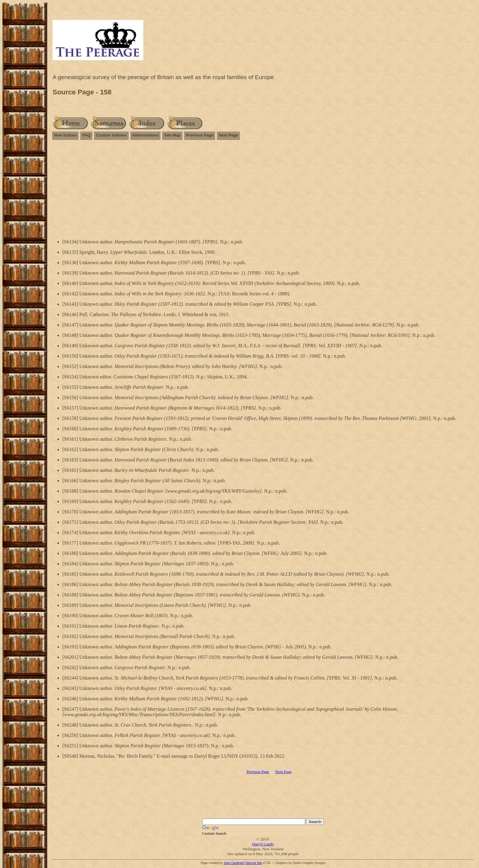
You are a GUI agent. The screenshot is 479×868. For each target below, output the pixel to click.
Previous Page (200, 135)
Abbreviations (146, 135)
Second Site (254, 863)
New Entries (65, 135)
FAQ (86, 135)
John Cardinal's (234, 863)
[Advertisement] (263, 188)
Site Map (172, 135)
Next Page (228, 135)
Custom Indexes (111, 135)
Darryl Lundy (263, 844)
